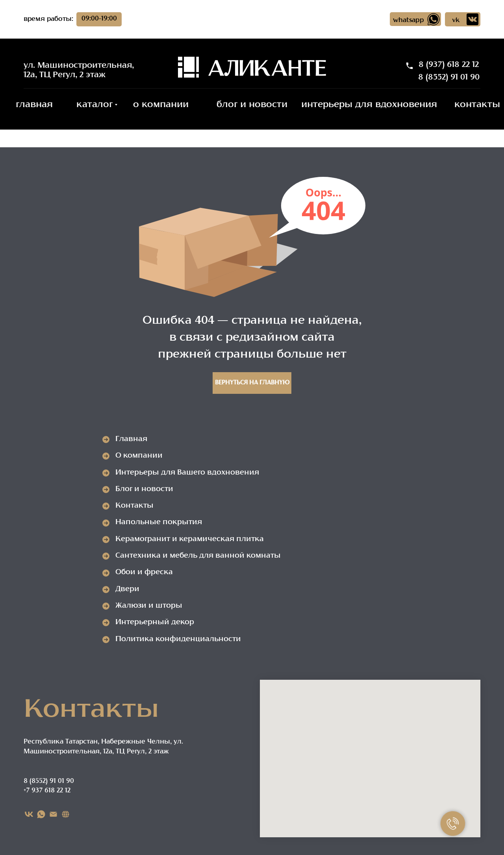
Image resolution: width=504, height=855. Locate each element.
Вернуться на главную (252, 383)
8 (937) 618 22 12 (449, 65)
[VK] (29, 814)
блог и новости (252, 105)
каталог (94, 105)
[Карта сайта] (66, 814)
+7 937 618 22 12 (47, 791)
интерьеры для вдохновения (369, 105)
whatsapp (409, 20)
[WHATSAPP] (41, 814)
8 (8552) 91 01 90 (449, 78)
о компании (161, 105)
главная (34, 105)
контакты (477, 105)
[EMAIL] (53, 814)
